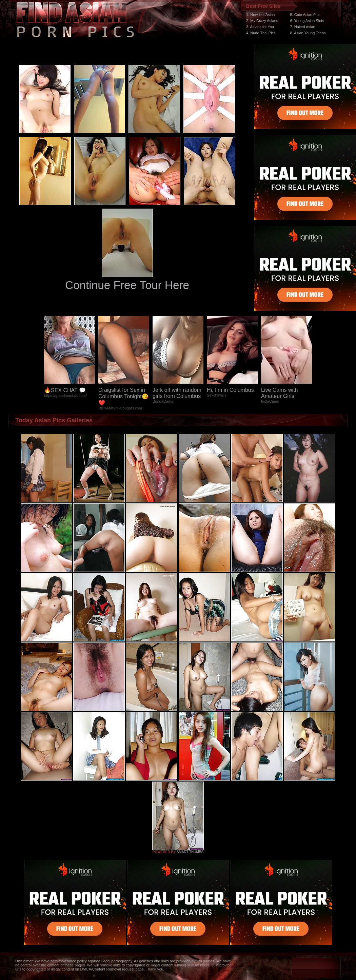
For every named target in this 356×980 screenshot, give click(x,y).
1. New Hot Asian (260, 15)
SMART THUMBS (190, 852)
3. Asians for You (260, 27)
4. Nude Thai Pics (261, 33)
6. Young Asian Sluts (307, 21)
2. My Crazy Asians (262, 21)
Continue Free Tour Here (127, 285)
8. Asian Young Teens (308, 33)
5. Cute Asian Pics (305, 15)
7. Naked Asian (303, 27)
